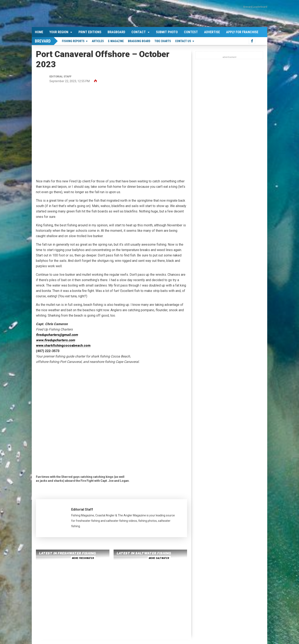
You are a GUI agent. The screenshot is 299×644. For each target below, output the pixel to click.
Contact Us (183, 41)
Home (39, 32)
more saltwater (159, 558)
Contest (191, 32)
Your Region (59, 32)
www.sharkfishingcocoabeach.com (63, 346)
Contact (139, 32)
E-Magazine (116, 41)
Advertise (212, 32)
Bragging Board (139, 41)
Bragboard (116, 32)
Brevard (43, 41)
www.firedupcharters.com (55, 340)
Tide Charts (163, 41)
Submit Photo (167, 32)
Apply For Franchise (242, 32)
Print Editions (90, 32)
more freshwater (83, 558)
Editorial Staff (82, 509)
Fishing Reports (73, 41)
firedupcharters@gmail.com (57, 335)
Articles (98, 41)
